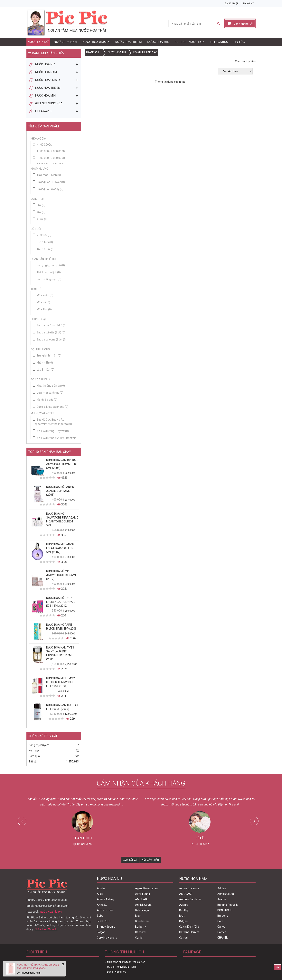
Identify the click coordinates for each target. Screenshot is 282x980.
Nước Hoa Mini (159, 42)
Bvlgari (101, 932)
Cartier (139, 938)
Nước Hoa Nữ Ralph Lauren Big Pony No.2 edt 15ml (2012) (61, 602)
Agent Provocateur (147, 888)
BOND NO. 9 (224, 910)
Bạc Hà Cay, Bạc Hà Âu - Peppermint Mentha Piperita (52, 422)
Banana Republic (228, 905)
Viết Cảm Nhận (150, 860)
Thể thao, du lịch (47, 272)
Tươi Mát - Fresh (47, 175)
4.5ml (40, 219)
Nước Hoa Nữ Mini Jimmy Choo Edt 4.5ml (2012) (61, 575)
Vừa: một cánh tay (48, 393)
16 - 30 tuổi (44, 249)
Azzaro (184, 905)
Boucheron (142, 921)
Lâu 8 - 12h (43, 370)
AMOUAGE (142, 899)
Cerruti (183, 938)
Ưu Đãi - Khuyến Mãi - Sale (122, 967)
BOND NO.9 (104, 921)
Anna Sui (103, 905)
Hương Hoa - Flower (49, 182)
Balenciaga (142, 910)
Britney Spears (106, 927)
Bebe (100, 916)
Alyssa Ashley (106, 899)
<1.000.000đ (44, 145)
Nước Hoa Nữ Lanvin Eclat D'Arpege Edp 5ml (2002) (60, 548)
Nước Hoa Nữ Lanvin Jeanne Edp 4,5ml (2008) (60, 491)
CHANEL (222, 938)
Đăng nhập (232, 3)
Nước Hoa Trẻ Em (128, 42)
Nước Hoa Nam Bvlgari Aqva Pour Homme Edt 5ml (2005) (62, 464)
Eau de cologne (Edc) (50, 340)
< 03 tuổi (42, 235)
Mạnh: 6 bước (45, 400)
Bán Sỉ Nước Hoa (117, 972)
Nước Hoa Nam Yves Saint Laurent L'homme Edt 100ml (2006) (60, 653)
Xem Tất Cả (130, 860)
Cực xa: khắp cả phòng (51, 407)
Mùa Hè (41, 302)
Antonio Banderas (190, 899)
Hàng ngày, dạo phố (49, 265)
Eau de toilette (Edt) (49, 332)
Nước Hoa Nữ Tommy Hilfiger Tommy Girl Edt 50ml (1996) (61, 682)
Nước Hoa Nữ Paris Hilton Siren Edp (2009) (62, 627)
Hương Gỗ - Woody (48, 189)
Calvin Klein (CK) (189, 927)
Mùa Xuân (43, 295)
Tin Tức (239, 42)
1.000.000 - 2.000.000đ (51, 151)
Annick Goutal (144, 905)
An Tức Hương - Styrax (51, 431)
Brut (182, 916)
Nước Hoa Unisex (96, 42)
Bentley (184, 910)
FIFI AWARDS (219, 42)
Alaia (100, 894)
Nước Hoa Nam (66, 42)
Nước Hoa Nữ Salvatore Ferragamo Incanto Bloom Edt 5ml (62, 520)
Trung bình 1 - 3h (47, 356)
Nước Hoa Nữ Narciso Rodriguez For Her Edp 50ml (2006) (38, 967)
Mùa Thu (42, 309)
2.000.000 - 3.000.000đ (51, 158)
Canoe (221, 927)
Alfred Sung (143, 894)
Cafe (220, 921)
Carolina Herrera (107, 938)
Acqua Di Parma (189, 888)
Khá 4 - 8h (43, 363)
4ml (39, 212)
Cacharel (141, 932)
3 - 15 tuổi (43, 242)
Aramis (222, 899)
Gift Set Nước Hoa (190, 42)
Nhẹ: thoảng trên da (49, 386)
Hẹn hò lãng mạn (47, 279)
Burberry (141, 927)
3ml (39, 205)
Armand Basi (105, 910)
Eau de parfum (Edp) (50, 325)
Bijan (138, 916)
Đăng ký (248, 3)
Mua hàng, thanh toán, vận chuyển (126, 962)
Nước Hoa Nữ (38, 42)
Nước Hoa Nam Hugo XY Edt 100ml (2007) (62, 707)
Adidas (101, 888)
